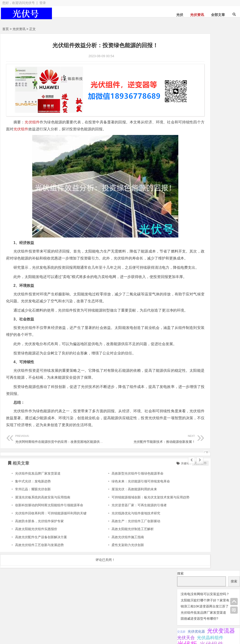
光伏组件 (32, 115)
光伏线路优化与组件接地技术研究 (119, 548)
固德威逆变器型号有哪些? (199, 82)
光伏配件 (90, 622)
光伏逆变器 (23, 622)
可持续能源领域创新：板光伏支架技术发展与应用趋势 (133, 532)
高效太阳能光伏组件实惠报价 (36, 564)
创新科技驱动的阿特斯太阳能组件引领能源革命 (49, 540)
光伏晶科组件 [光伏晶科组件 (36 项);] (210, 101)
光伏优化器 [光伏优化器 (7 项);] (196, 95)
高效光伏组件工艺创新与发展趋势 (39, 580)
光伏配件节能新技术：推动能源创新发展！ (123, 473)
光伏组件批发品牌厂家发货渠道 (38, 508)
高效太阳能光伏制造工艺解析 (115, 564)
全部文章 (218, 15)
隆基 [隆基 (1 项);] (204, 148)
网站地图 (89, 631)
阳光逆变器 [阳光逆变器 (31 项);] (188, 147)
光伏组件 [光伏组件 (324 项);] (211, 108)
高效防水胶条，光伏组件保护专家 (39, 556)
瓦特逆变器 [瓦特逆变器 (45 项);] (189, 141)
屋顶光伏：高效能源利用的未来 (117, 524)
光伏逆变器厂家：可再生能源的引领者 (122, 540)
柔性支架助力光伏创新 (111, 580)
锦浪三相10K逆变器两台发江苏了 (205, 70)
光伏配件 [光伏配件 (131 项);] (220, 121)
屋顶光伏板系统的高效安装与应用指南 (43, 532)
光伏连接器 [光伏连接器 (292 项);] (192, 114)
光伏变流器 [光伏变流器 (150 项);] (221, 94)
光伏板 (54, 622)
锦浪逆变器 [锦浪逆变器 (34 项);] (221, 141)
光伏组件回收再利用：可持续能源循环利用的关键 (51, 548)
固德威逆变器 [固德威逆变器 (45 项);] (191, 134)
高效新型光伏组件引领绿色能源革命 (120, 508)
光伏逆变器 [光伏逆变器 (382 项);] (192, 121)
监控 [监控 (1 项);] (205, 141)
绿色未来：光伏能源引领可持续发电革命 (124, 516)
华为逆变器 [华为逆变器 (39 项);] (222, 128)
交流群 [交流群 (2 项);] (181, 95)
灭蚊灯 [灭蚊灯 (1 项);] (211, 135)
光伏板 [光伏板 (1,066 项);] (187, 107)
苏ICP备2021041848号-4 (121, 631)
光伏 (180, 15)
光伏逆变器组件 (219, 621)
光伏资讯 (197, 15)
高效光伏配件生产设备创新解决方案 (41, 572)
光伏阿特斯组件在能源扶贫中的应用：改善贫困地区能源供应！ (61, 473)
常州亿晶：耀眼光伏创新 (33, 524)
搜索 (180, 37)
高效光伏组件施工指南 (111, 572)
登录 (43, 3)
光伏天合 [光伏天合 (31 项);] (186, 101)
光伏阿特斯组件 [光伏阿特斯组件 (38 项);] (193, 128)
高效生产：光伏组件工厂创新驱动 (119, 556)
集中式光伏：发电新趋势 (33, 516)
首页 (6, 29)
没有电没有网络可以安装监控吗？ (205, 57)
